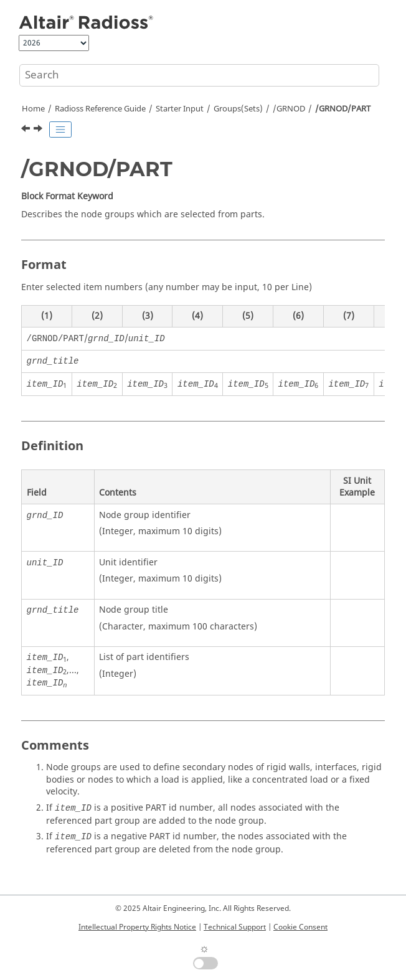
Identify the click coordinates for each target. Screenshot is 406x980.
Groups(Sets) (238, 109)
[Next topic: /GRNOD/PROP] (39, 130)
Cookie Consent (300, 927)
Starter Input (180, 109)
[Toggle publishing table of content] (60, 130)
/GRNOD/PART (343, 109)
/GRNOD (289, 109)
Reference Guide (100, 109)
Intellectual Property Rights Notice (137, 927)
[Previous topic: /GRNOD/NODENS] (27, 130)
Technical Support (235, 927)
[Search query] (199, 75)
